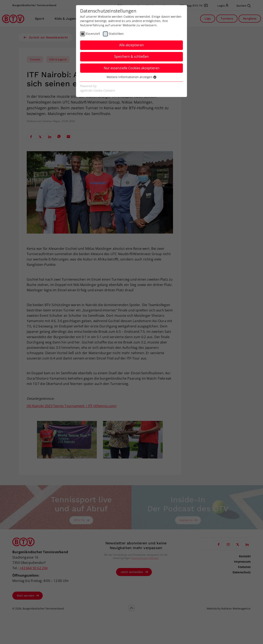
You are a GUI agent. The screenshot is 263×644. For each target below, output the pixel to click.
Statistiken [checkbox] (116, 34)
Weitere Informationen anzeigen (131, 77)
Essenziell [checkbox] (93, 34)
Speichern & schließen (131, 56)
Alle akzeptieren (131, 45)
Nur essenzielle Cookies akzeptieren (132, 68)
